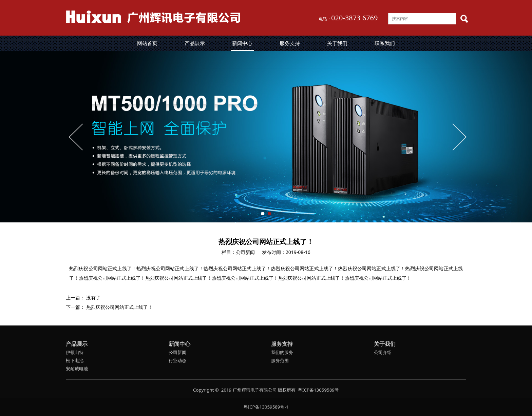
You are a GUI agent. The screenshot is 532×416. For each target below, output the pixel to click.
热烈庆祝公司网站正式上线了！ (119, 307)
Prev (77, 137)
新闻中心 (242, 43)
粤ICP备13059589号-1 (266, 407)
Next (459, 137)
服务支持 (290, 43)
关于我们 (337, 43)
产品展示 (195, 43)
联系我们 (385, 43)
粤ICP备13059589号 (318, 390)
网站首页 (147, 43)
